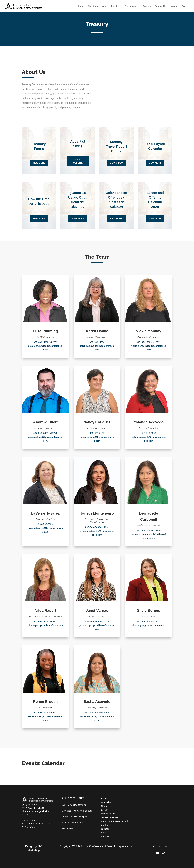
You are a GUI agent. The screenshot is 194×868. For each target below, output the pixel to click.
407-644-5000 (97, 342)
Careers (147, 6)
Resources (130, 6)
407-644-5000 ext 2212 (97, 622)
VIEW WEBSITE (78, 161)
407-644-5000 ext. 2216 (97, 713)
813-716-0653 (149, 433)
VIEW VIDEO (116, 163)
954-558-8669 (45, 524)
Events (115, 6)
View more (39, 163)
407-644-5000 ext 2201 (45, 342)
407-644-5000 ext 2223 (45, 713)
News (105, 6)
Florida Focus (108, 814)
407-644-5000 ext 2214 (149, 531)
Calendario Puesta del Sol (114, 821)
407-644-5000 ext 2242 (45, 433)
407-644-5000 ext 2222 (45, 622)
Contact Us (160, 6)
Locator (174, 6)
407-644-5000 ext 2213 (149, 622)
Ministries (93, 6)
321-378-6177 (97, 433)
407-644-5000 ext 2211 (149, 342)
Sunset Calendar (110, 817)
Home (81, 6)
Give (184, 6)
